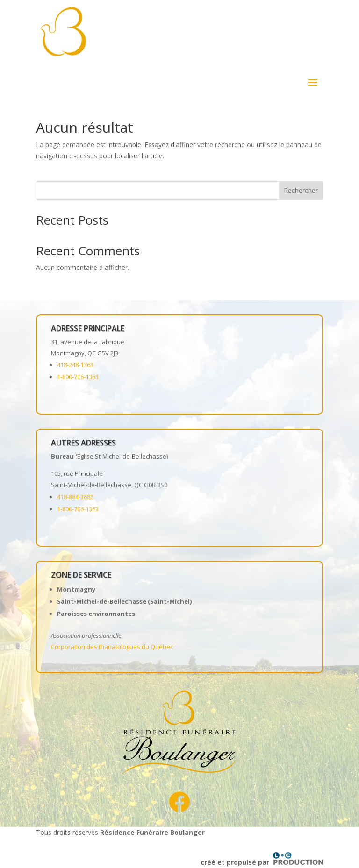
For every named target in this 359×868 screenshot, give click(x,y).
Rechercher (301, 190)
